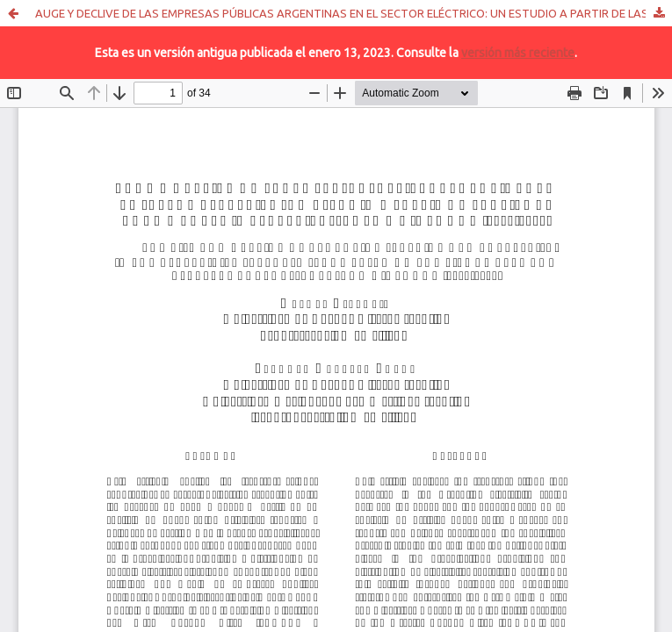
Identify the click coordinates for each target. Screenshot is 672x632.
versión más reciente (518, 53)
